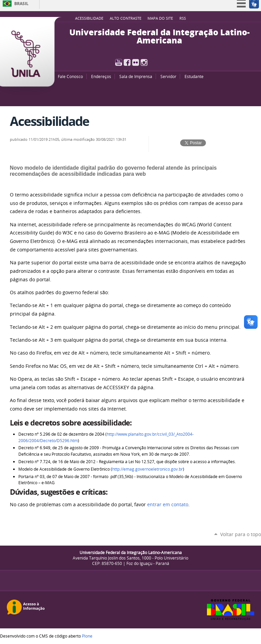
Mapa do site (160, 18)
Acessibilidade (89, 18)
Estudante (194, 76)
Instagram (144, 62)
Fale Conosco (70, 76)
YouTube (119, 62)
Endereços (101, 76)
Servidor (168, 76)
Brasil (21, 4)
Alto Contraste (126, 18)
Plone (87, 636)
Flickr (136, 62)
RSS (183, 18)
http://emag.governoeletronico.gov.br (147, 469)
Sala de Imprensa (136, 76)
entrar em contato (168, 505)
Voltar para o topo (241, 534)
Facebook (127, 62)
